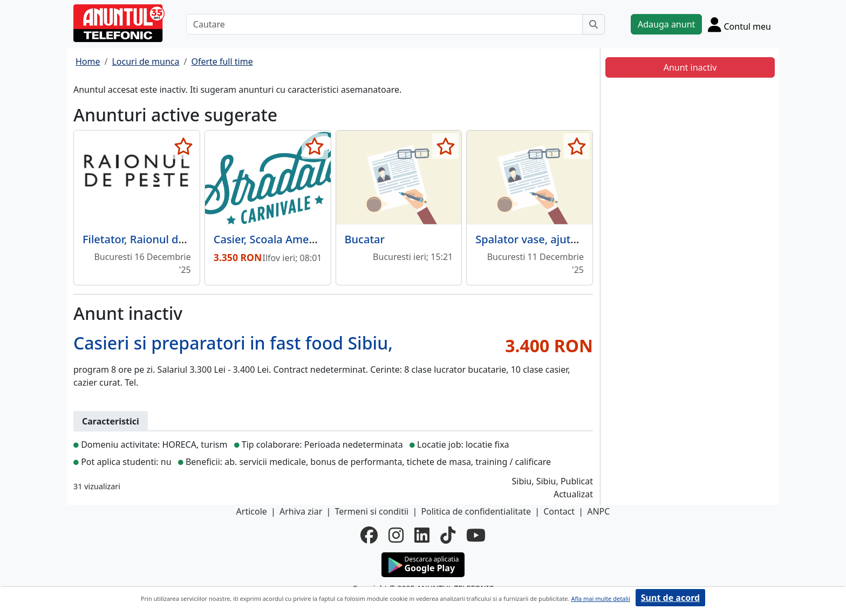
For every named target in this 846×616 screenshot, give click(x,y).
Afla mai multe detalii (600, 598)
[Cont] (739, 24)
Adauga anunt (666, 24)
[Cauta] (593, 24)
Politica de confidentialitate (476, 511)
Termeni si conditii (371, 511)
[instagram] (396, 535)
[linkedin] (422, 535)
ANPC (598, 511)
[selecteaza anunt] (184, 146)
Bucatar (365, 239)
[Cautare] (384, 24)
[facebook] (369, 535)
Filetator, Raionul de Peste (149, 239)
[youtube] (476, 535)
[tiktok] (448, 535)
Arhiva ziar (301, 511)
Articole (252, 511)
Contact (559, 511)
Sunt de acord (670, 598)
